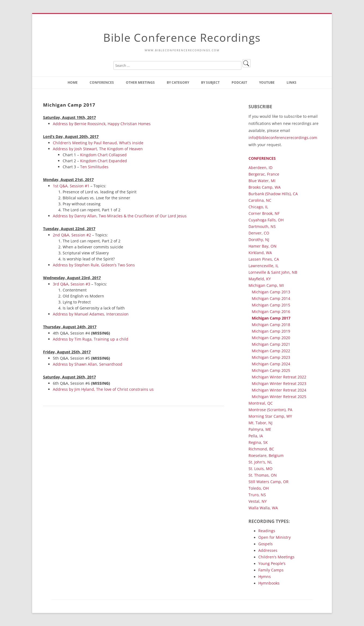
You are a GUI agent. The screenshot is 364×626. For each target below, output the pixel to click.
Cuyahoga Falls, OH (266, 220)
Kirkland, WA (260, 253)
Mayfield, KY (260, 279)
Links (292, 82)
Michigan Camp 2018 (271, 325)
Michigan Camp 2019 (271, 331)
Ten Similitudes (94, 167)
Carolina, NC (260, 200)
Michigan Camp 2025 (271, 370)
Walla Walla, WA (263, 508)
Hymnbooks (269, 583)
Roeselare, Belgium (266, 455)
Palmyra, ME (260, 429)
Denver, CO (259, 233)
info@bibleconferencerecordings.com (283, 138)
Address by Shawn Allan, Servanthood (88, 364)
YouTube (267, 82)
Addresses (268, 550)
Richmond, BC (261, 449)
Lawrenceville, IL (263, 266)
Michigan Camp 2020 (271, 338)
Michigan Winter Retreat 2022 (279, 377)
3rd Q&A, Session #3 (72, 284)
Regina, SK (258, 442)
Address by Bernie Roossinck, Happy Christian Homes (102, 124)
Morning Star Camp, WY (270, 416)
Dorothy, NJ (259, 240)
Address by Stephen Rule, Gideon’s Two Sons (94, 265)
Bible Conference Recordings (182, 37)
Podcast (239, 82)
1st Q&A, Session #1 (71, 186)
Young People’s (272, 563)
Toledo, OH (259, 488)
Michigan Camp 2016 (271, 312)
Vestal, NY (258, 501)
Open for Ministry (274, 537)
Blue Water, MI (262, 181)
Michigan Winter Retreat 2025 (279, 397)
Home (73, 82)
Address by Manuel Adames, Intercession (91, 314)
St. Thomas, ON (263, 475)
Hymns (265, 577)
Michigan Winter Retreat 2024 (279, 390)
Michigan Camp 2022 (271, 351)
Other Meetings (140, 82)
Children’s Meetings (276, 557)
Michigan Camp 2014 (271, 298)
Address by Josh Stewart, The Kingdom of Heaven (98, 149)
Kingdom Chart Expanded (104, 161)
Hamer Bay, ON (263, 246)
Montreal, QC (261, 403)
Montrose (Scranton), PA (270, 410)
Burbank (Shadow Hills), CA (273, 194)
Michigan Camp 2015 (271, 305)
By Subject (210, 82)
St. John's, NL (260, 462)
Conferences (102, 82)
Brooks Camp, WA (265, 187)
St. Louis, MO (260, 469)
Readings (267, 531)
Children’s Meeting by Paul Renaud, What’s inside (98, 143)
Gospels (266, 544)
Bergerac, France (264, 174)
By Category (178, 82)
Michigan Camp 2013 (271, 292)
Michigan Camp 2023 (271, 357)
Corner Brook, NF (264, 213)
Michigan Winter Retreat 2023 (279, 383)
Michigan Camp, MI (266, 285)
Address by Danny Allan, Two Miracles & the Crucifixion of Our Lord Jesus (120, 216)
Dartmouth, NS (262, 226)
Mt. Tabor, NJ (260, 423)
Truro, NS (257, 495)
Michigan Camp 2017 (271, 318)
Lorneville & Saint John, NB (273, 272)
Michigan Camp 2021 (271, 344)
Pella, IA (256, 436)
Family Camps (271, 570)
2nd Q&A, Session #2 (72, 235)
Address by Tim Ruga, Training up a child (91, 339)
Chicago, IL (258, 207)
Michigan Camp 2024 (271, 364)
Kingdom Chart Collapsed (103, 155)
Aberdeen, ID (260, 168)
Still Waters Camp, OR (269, 482)
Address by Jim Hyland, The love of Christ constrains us (103, 389)
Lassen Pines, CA (264, 259)
